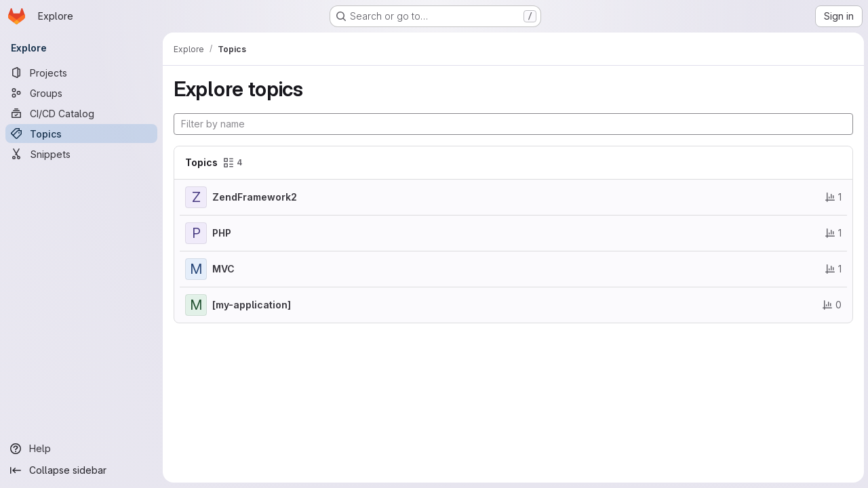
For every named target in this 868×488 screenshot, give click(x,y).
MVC (223, 269)
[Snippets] (81, 154)
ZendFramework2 (255, 197)
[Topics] (81, 134)
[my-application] (252, 305)
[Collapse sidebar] (81, 470)
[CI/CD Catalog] (81, 113)
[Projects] (81, 73)
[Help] (81, 449)
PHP (222, 233)
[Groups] (81, 93)
